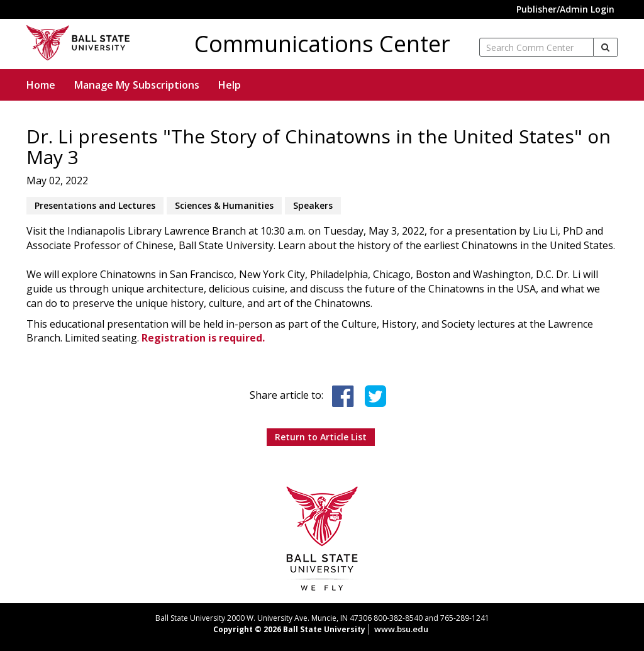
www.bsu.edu (401, 629)
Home (41, 85)
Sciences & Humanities (224, 205)
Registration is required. (203, 338)
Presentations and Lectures (95, 205)
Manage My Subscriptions (137, 85)
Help (230, 85)
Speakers (313, 205)
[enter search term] (536, 47)
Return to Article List (321, 437)
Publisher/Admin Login (565, 9)
